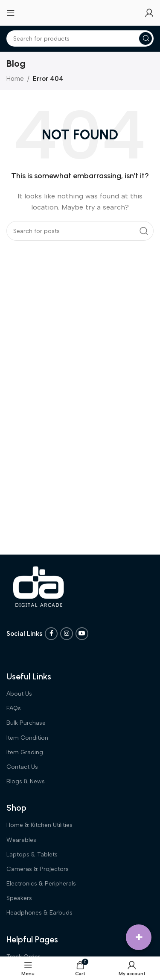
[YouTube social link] (82, 634)
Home (15, 79)
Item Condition (27, 738)
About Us (19, 694)
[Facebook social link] (51, 634)
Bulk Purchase (26, 723)
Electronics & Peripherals (41, 884)
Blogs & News (26, 781)
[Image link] (38, 586)
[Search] (80, 38)
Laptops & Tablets (32, 855)
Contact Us (22, 767)
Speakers (19, 898)
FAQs (14, 708)
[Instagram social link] (67, 634)
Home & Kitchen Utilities (39, 825)
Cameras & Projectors (38, 869)
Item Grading (25, 752)
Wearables (21, 840)
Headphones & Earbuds (39, 913)
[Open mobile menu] (11, 13)
